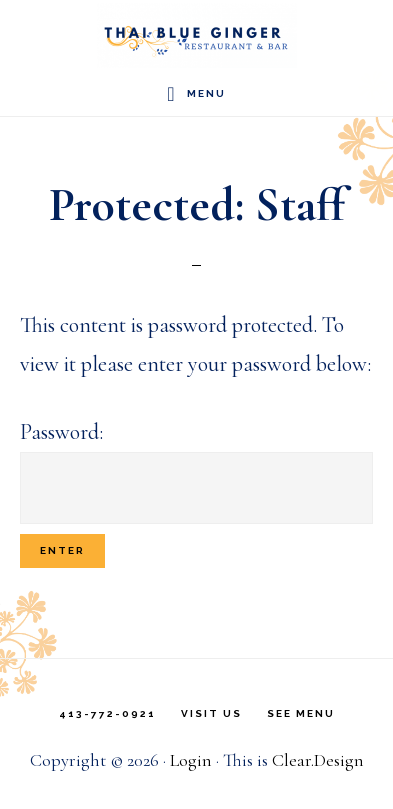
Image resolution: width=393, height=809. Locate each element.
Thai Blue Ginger (197, 35)
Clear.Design (318, 760)
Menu (206, 93)
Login (191, 760)
